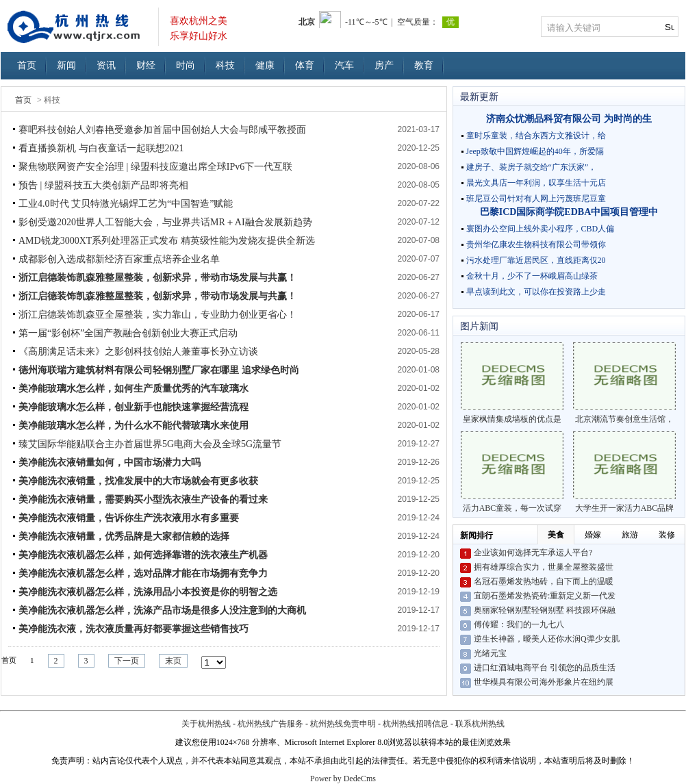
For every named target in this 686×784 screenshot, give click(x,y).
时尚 (186, 65)
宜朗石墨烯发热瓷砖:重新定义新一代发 (545, 596)
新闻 (66, 65)
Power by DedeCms (343, 779)
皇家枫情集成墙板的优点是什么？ (512, 383)
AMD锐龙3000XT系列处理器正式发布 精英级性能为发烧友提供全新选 (167, 241)
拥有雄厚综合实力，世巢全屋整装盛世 (544, 567)
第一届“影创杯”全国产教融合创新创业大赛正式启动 (128, 333)
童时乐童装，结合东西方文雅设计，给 (536, 136)
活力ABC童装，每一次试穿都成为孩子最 (512, 472)
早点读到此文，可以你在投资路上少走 (536, 292)
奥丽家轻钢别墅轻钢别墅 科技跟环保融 (545, 610)
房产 (384, 65)
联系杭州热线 (480, 724)
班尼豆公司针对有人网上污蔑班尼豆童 (536, 199)
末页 (173, 661)
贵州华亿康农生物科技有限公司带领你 (536, 244)
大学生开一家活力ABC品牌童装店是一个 (624, 472)
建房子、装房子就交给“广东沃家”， (532, 167)
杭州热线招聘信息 (416, 724)
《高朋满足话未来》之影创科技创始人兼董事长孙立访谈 (138, 352)
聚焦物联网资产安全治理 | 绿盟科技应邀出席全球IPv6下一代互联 (155, 167)
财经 (146, 65)
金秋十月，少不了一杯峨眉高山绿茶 (532, 276)
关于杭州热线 (206, 724)
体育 (305, 65)
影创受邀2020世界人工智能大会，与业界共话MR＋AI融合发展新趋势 (165, 222)
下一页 (127, 661)
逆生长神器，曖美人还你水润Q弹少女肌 (547, 639)
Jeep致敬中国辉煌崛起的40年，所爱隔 (535, 151)
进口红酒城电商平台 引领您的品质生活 (545, 668)
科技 (225, 65)
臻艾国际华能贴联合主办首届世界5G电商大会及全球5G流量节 (150, 444)
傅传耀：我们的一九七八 (519, 624)
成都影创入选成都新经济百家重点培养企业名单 (119, 259)
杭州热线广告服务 (270, 724)
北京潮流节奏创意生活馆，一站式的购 (624, 383)
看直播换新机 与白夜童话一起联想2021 (101, 148)
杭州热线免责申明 (343, 724)
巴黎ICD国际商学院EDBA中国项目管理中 (569, 212)
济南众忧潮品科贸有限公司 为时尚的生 (569, 119)
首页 (27, 65)
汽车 (344, 65)
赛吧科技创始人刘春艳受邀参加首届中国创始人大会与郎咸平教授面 (162, 130)
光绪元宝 (490, 653)
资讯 (106, 65)
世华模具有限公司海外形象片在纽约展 (544, 682)
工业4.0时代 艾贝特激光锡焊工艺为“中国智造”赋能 (126, 204)
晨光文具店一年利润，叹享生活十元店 (536, 183)
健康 (265, 65)
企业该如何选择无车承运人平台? (533, 553)
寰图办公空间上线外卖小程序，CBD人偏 (541, 229)
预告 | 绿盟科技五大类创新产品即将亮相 (103, 185)
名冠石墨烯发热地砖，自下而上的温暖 (544, 581)
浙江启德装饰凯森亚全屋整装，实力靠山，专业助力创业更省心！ (157, 315)
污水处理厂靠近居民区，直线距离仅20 (536, 260)
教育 (424, 65)
